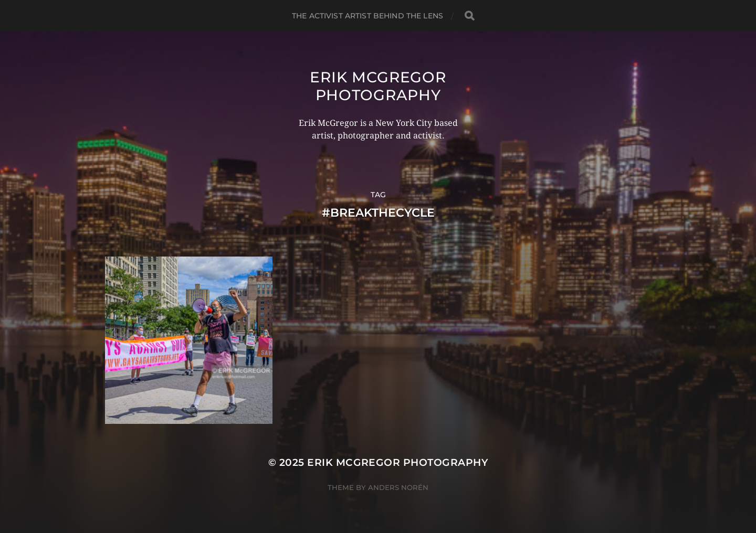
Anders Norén (398, 487)
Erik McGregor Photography (378, 86)
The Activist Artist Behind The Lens (367, 16)
